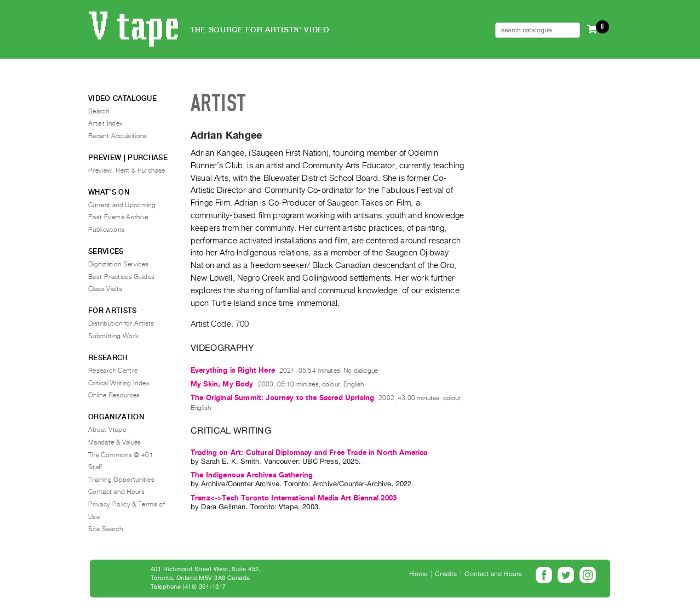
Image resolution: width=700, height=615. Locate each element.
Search (99, 111)
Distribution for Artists (121, 323)
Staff (95, 467)
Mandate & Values (115, 442)
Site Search (105, 529)
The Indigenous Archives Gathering (252, 475)
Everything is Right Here (233, 370)
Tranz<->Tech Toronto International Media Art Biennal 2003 (294, 498)
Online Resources (114, 395)
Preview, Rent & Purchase (127, 170)
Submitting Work (113, 336)
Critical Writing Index (119, 383)
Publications (106, 230)
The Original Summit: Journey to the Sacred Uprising (282, 398)
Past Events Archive (118, 217)
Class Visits (105, 289)
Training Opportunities (121, 480)
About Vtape (107, 430)
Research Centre (113, 371)
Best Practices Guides (122, 277)
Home (418, 574)
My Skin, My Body (222, 384)
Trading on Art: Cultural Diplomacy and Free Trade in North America (309, 452)
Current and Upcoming (122, 205)
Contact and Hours (116, 492)
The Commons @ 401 (121, 455)
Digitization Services (119, 264)
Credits (446, 574)
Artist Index (105, 123)
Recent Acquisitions (118, 136)
